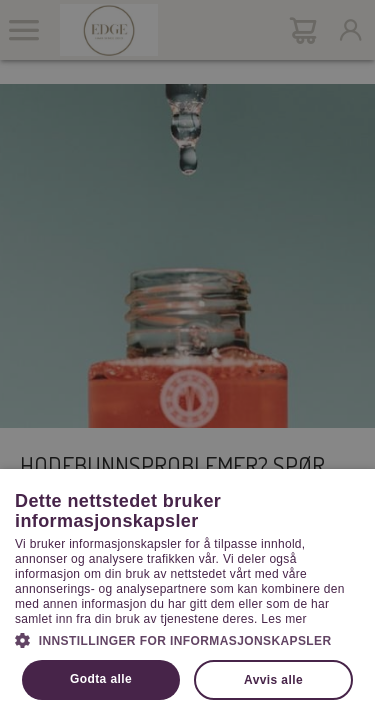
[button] (187, 639)
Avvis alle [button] (273, 680)
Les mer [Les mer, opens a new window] (283, 619)
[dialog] (187, 360)
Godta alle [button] (101, 679)
